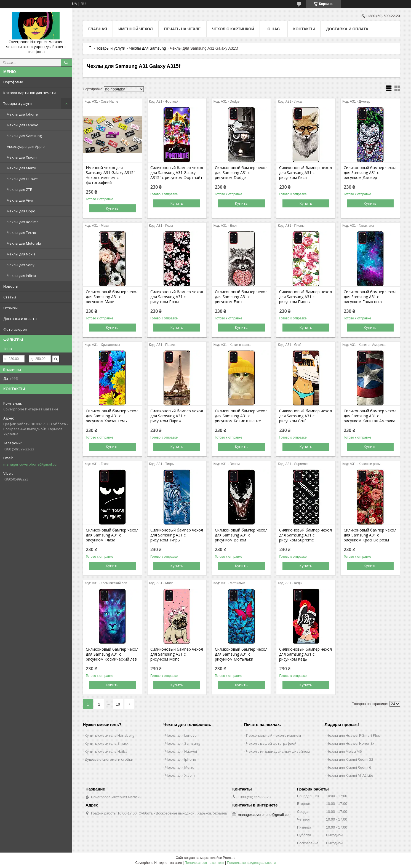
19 (118, 704)
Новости (11, 286)
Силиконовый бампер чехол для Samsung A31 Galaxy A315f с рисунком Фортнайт (177, 173)
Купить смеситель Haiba (106, 751)
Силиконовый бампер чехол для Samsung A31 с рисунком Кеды (305, 654)
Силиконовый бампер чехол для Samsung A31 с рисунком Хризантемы (112, 416)
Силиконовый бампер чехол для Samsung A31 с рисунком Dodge (241, 173)
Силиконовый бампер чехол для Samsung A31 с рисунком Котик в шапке (241, 416)
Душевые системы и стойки (109, 759)
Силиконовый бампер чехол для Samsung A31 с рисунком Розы (177, 297)
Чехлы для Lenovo (23, 125)
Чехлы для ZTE (19, 189)
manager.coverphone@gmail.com (31, 464)
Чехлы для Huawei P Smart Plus (353, 735)
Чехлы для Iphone (22, 114)
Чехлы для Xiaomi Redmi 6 (349, 767)
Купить (112, 208)
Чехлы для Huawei (23, 179)
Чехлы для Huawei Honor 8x (350, 743)
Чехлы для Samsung (24, 136)
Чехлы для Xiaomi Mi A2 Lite (350, 775)
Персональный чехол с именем (273, 735)
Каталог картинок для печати (30, 93)
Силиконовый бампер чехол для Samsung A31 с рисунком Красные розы (370, 535)
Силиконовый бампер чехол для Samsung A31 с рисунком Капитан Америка (370, 416)
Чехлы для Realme (23, 222)
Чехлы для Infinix (22, 276)
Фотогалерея (15, 329)
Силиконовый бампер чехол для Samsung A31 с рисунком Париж (177, 416)
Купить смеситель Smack (107, 743)
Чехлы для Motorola (24, 243)
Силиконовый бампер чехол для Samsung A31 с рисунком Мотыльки (241, 654)
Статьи (10, 297)
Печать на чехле (182, 29)
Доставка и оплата (20, 319)
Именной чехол (136, 29)
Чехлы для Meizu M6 (344, 751)
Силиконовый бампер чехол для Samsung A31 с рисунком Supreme (305, 535)
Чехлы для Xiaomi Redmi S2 (350, 759)
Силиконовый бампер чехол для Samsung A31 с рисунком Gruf (305, 416)
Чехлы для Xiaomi (22, 157)
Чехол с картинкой (233, 29)
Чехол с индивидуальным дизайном (278, 751)
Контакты (304, 29)
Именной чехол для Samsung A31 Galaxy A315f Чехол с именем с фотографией (110, 175)
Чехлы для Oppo (21, 211)
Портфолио (13, 82)
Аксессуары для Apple (26, 146)
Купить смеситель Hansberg (109, 735)
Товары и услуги (18, 103)
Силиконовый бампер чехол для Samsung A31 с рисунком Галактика (370, 297)
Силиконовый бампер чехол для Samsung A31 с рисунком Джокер (370, 173)
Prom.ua (229, 858)
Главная (98, 29)
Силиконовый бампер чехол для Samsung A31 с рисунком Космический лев (112, 654)
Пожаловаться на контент (204, 863)
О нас (274, 29)
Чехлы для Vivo (20, 200)
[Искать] (66, 63)
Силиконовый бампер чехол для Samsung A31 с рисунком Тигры (177, 535)
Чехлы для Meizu (22, 168)
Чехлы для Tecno (22, 233)
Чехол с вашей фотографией (271, 743)
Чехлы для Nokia (21, 254)
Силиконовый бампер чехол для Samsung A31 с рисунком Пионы (305, 297)
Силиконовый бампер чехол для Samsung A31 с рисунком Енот (241, 297)
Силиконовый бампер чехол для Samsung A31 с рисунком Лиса (305, 173)
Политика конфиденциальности (251, 863)
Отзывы (10, 308)
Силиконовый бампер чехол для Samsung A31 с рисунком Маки (112, 297)
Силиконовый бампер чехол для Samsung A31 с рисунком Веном (241, 535)
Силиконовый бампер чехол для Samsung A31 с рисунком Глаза (112, 535)
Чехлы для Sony (21, 265)
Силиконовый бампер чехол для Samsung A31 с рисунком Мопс (177, 654)
